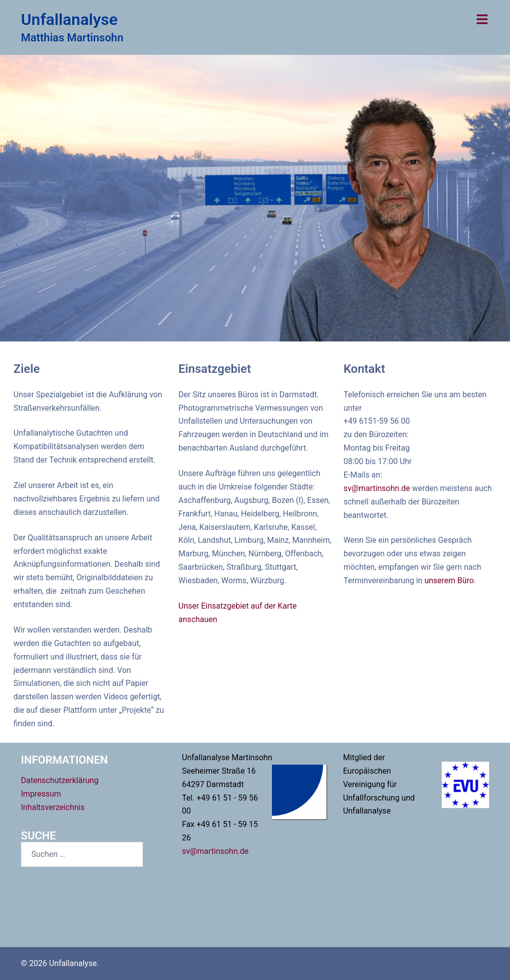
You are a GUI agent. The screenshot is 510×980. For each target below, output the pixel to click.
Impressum (41, 794)
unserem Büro (449, 580)
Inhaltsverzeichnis (53, 807)
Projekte (255, 236)
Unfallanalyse (69, 19)
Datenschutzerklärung (60, 780)
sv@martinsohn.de (378, 488)
